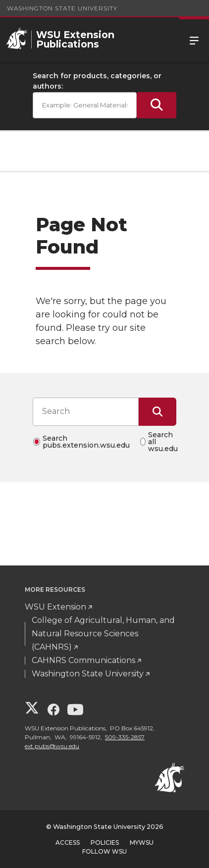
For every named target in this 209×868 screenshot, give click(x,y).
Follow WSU (104, 851)
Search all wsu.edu (163, 442)
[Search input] (86, 411)
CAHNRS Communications (83, 660)
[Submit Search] (157, 105)
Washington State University (62, 8)
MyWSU (142, 842)
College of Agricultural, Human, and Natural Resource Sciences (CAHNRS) (103, 634)
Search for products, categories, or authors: (97, 81)
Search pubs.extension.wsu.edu (86, 442)
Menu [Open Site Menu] (194, 40)
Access (68, 842)
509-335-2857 (125, 737)
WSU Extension (55, 607)
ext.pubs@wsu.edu (52, 746)
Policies (105, 842)
